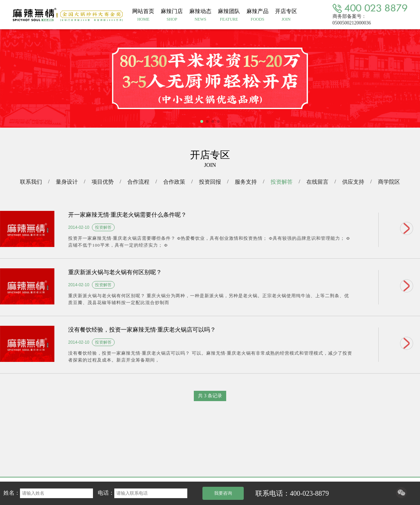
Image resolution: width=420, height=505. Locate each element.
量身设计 (67, 182)
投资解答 (282, 182)
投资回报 (210, 182)
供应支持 (353, 182)
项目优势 (103, 182)
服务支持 (246, 182)
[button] (202, 121)
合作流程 (138, 182)
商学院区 (389, 182)
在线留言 (317, 182)
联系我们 (31, 182)
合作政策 (174, 182)
